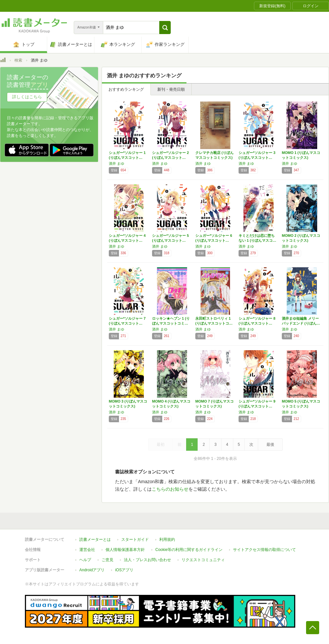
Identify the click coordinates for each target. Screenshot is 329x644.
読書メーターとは (95, 540)
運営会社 (87, 550)
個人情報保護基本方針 (125, 550)
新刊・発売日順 (171, 89)
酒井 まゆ (116, 163)
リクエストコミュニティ (203, 560)
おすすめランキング (126, 89)
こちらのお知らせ (170, 489)
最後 (270, 445)
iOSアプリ (124, 570)
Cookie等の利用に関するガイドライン (189, 550)
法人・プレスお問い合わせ (147, 560)
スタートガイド (135, 540)
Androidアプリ (92, 570)
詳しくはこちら (27, 97)
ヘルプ (85, 560)
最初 (161, 445)
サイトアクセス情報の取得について (264, 550)
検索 (18, 60)
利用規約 (167, 540)
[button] (165, 28)
